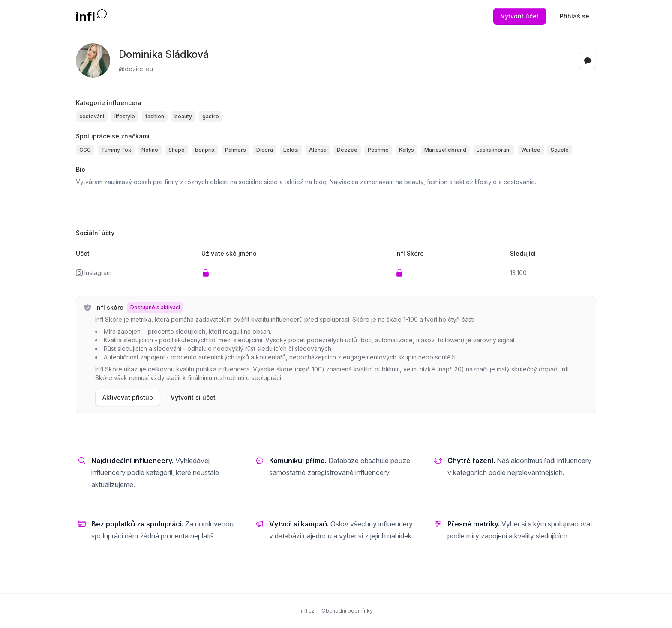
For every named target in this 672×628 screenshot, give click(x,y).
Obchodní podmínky (347, 611)
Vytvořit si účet (193, 397)
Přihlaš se (574, 16)
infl (85, 16)
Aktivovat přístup (128, 397)
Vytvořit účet (520, 16)
